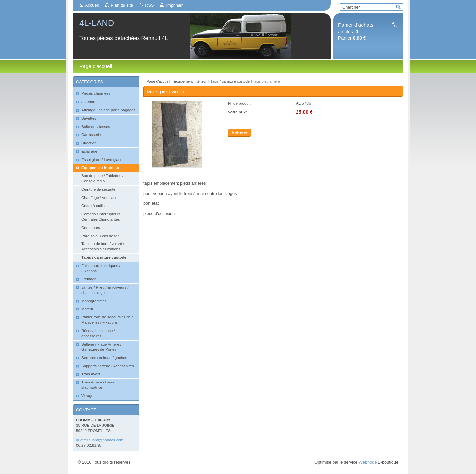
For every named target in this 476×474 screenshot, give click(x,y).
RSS (149, 5)
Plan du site (122, 5)
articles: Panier (356, 32)
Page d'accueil (158, 81)
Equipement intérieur (190, 81)
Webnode (368, 462)
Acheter (240, 133)
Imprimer (174, 5)
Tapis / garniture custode (230, 81)
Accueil (92, 5)
